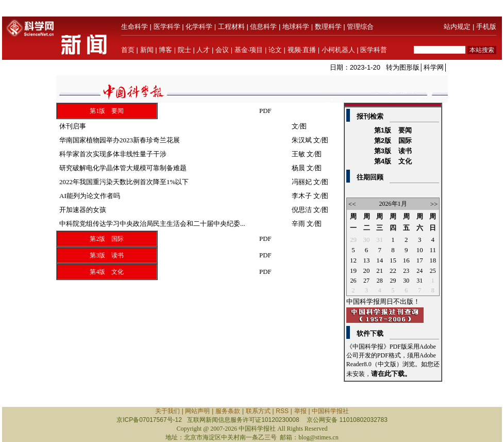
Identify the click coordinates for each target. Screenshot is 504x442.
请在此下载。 (391, 374)
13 (367, 260)
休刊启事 (73, 126)
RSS (282, 411)
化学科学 (199, 27)
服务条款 (228, 411)
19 (353, 271)
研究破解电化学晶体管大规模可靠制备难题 (123, 168)
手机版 (486, 27)
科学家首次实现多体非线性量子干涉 (113, 154)
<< (352, 204)
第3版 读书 (107, 255)
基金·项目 (249, 50)
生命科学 (135, 27)
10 (420, 250)
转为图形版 (403, 67)
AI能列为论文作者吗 (90, 196)
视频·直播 (302, 50)
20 (367, 271)
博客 (165, 50)
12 (353, 260)
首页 (128, 50)
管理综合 (360, 27)
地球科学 (296, 27)
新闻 (147, 50)
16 (406, 260)
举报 (300, 411)
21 (380, 271)
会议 (222, 50)
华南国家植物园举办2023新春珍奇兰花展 (120, 140)
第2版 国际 (107, 239)
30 (367, 240)
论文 (275, 50)
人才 (203, 50)
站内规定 (457, 27)
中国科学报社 (330, 411)
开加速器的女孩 (83, 210)
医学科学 (167, 27)
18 (433, 260)
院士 (184, 50)
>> (434, 204)
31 (380, 240)
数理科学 (328, 27)
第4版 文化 (107, 272)
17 (420, 260)
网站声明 (197, 411)
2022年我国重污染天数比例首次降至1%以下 (124, 182)
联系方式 (258, 411)
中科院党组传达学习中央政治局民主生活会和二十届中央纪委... (152, 224)
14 (380, 260)
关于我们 (167, 411)
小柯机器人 (338, 50)
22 (393, 271)
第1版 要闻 (107, 111)
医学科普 (374, 50)
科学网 (434, 67)
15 (393, 260)
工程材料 (231, 27)
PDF (265, 111)
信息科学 (263, 27)
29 (353, 240)
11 (433, 250)
